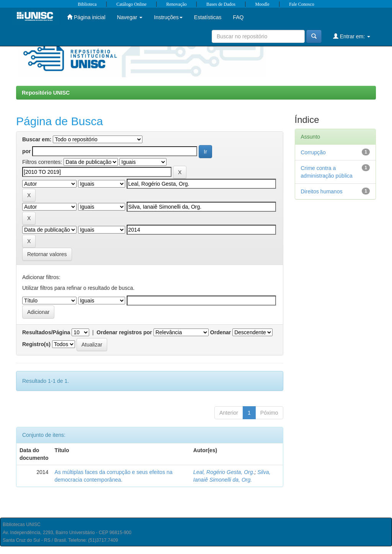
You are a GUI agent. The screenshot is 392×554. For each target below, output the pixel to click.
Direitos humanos (322, 191)
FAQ (238, 17)
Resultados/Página (46, 332)
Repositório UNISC (46, 93)
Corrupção (313, 152)
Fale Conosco (302, 4)
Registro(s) (36, 344)
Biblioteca (87, 4)
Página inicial (86, 17)
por (27, 151)
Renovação (176, 4)
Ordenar (220, 332)
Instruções (168, 17)
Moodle (262, 4)
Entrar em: (352, 36)
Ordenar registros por (124, 332)
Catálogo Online (131, 4)
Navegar (130, 17)
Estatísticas (208, 17)
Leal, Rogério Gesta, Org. (224, 472)
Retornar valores (47, 254)
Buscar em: (37, 139)
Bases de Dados (221, 4)
